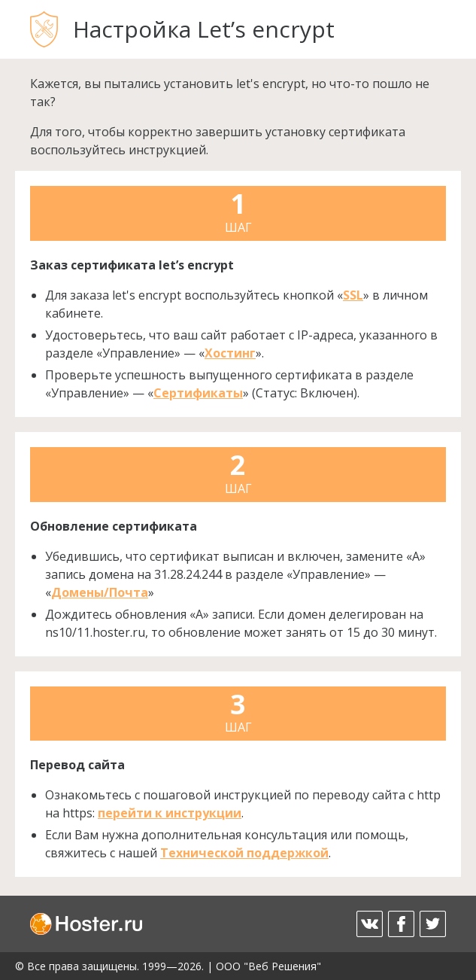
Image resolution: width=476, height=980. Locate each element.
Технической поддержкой (244, 853)
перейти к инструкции (170, 813)
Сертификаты (198, 393)
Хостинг (230, 353)
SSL (353, 295)
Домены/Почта (100, 592)
